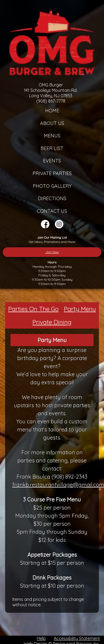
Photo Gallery (52, 186)
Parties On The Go (33, 309)
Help (41, 638)
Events (52, 161)
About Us (52, 123)
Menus (52, 136)
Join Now (52, 252)
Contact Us (52, 211)
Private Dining (52, 322)
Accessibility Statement (77, 638)
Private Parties (52, 173)
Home (52, 111)
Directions (52, 198)
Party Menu (80, 309)
